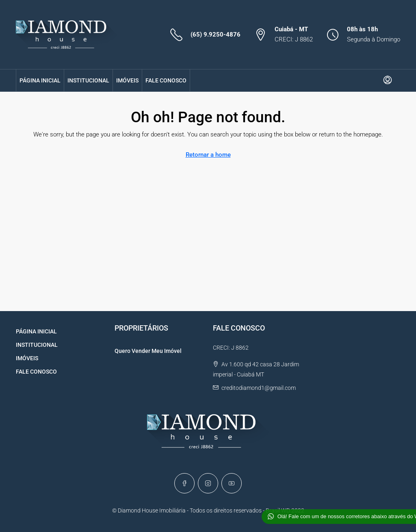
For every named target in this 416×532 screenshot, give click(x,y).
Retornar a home (208, 155)
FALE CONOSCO (166, 80)
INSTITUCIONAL (88, 80)
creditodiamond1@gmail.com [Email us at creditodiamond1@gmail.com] (259, 388)
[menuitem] (388, 80)
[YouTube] (232, 483)
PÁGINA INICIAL (40, 80)
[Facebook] (184, 483)
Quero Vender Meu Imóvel (148, 351)
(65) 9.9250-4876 (216, 35)
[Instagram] (208, 483)
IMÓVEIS (127, 80)
